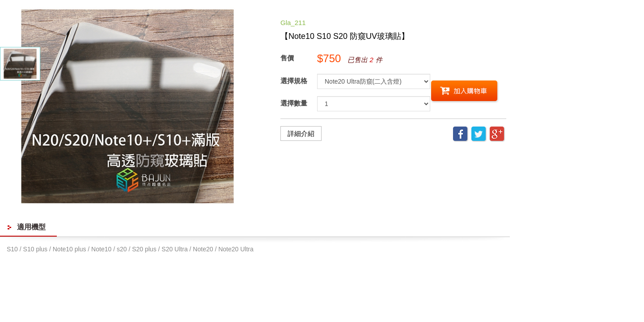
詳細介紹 (301, 133)
